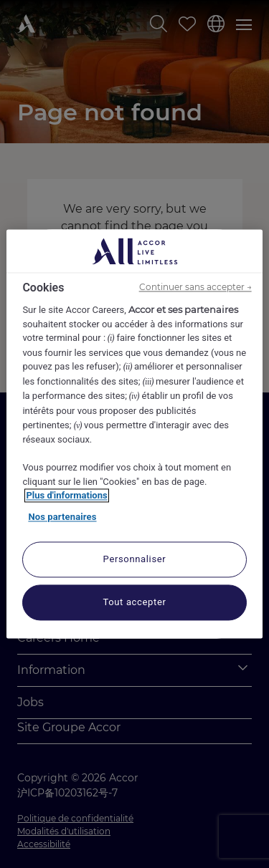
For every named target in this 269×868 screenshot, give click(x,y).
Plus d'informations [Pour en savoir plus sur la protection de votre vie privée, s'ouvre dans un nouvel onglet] (66, 496)
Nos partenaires (62, 517)
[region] (134, 434)
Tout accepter (134, 603)
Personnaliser (135, 560)
